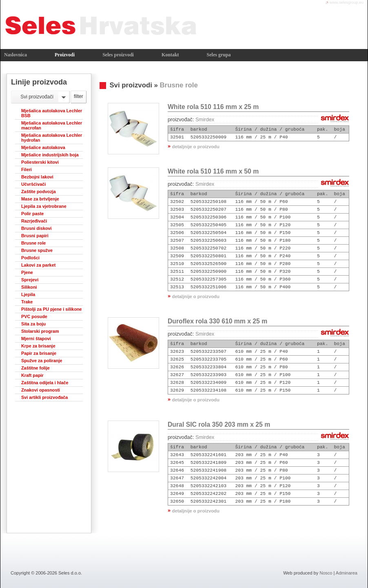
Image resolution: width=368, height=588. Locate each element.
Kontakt (170, 55)
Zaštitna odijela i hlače (45, 383)
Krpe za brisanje (38, 346)
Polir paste (32, 214)
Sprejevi (30, 280)
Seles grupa (219, 55)
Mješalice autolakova (43, 147)
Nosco (326, 573)
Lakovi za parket (38, 265)
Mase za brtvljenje (40, 199)
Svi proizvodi (131, 85)
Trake (27, 302)
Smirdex (205, 120)
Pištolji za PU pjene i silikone (52, 309)
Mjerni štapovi (36, 339)
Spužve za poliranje (42, 361)
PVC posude (34, 316)
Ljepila (28, 294)
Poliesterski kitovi (40, 162)
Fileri (27, 169)
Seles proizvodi (118, 55)
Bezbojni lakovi (37, 177)
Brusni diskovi (37, 228)
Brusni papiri (35, 236)
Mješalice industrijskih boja (50, 155)
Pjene (27, 272)
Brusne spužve (37, 250)
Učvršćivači (33, 184)
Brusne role (33, 243)
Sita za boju (33, 324)
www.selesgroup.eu (347, 2)
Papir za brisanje (39, 353)
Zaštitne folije (35, 368)
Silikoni (29, 287)
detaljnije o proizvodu (196, 147)
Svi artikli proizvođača (44, 397)
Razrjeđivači (34, 221)
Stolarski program (40, 331)
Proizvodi (65, 55)
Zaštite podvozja (39, 192)
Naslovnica (16, 55)
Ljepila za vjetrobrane (44, 206)
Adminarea (347, 573)
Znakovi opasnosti (41, 390)
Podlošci (30, 258)
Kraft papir (32, 375)
